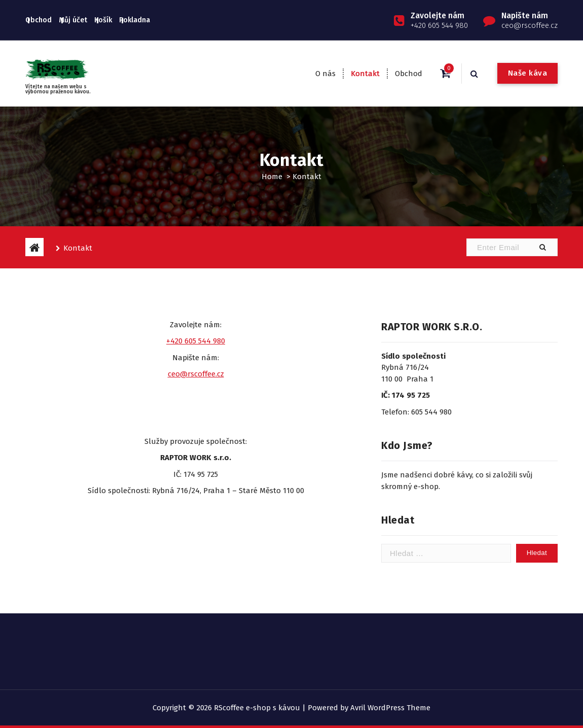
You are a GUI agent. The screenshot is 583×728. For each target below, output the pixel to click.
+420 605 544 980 (196, 341)
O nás (325, 74)
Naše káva (528, 73)
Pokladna (135, 20)
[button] (542, 247)
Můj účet (73, 20)
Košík (103, 20)
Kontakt (365, 74)
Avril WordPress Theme (390, 708)
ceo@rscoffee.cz (196, 374)
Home (272, 177)
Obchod (39, 20)
